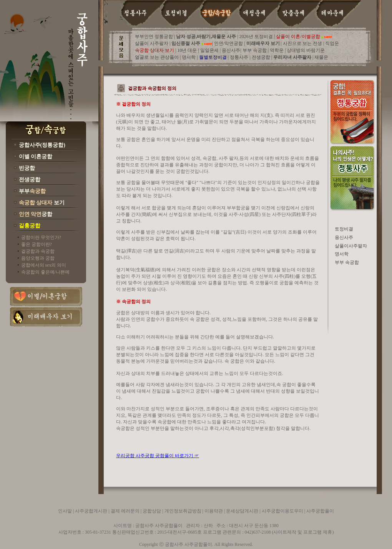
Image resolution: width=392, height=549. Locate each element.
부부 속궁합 (255, 50)
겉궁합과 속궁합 (38, 251)
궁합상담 (152, 511)
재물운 (321, 57)
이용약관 (214, 511)
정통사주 (240, 57)
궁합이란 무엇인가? (41, 237)
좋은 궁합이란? (37, 244)
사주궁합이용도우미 (282, 511)
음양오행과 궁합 (38, 258)
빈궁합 (27, 168)
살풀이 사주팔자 (152, 43)
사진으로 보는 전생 (303, 43)
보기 (42, 203)
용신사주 (231, 50)
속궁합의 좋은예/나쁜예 (45, 272)
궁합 (36, 214)
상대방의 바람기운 (306, 50)
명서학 (189, 57)
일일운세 (210, 50)
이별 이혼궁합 (36, 157)
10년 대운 (188, 50)
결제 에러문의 (125, 511)
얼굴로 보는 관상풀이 (157, 57)
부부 (32, 191)
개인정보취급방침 (183, 511)
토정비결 (344, 229)
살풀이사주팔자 (351, 246)
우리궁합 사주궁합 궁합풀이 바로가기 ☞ (158, 456)
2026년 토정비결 (256, 36)
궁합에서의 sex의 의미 (44, 265)
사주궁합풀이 (320, 511)
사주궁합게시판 (91, 511)
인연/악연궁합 (228, 43)
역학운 (277, 50)
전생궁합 (30, 180)
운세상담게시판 (243, 511)
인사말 (66, 511)
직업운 (331, 43)
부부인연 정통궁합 (154, 36)
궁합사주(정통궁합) (42, 145)
